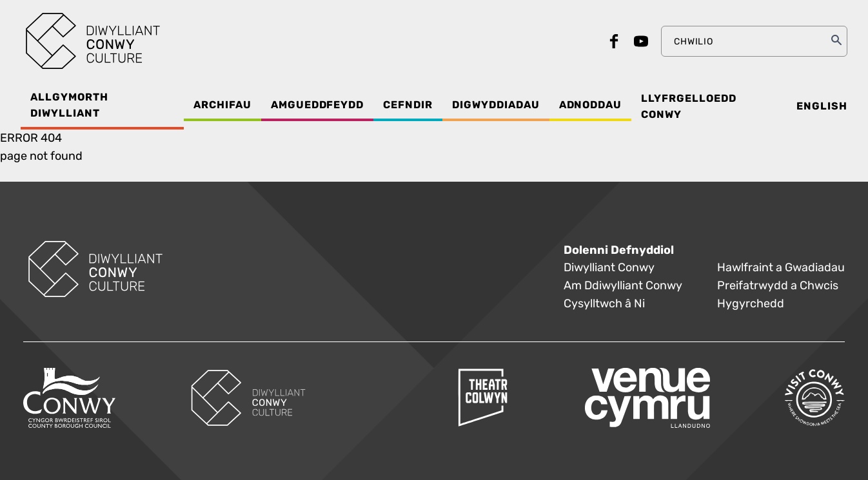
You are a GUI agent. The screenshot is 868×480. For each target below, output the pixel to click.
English (822, 106)
